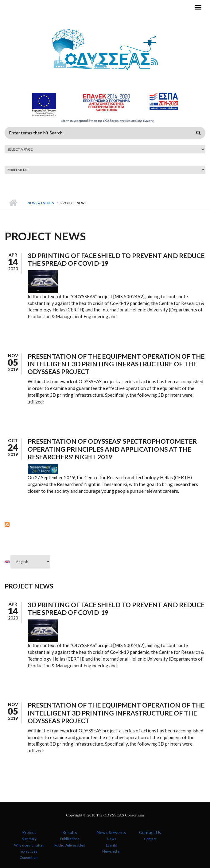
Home (13, 203)
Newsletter (112, 851)
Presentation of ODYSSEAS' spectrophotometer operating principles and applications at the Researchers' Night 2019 (112, 449)
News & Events (41, 203)
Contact (150, 839)
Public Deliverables (70, 845)
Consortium (29, 857)
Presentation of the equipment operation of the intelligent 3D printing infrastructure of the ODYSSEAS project (116, 364)
